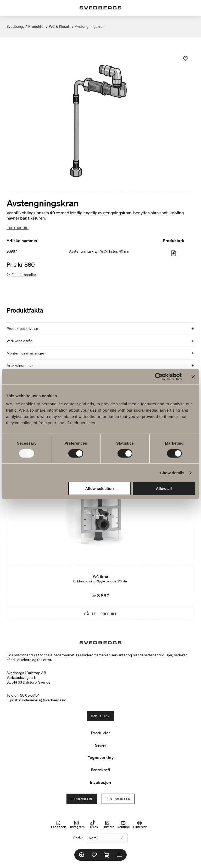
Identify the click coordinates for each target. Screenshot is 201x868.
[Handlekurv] (107, 855)
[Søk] (82, 855)
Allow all (164, 488)
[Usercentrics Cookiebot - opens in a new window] (159, 376)
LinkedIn (108, 825)
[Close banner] (193, 376)
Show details (172, 473)
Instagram (77, 825)
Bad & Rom (100, 716)
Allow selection (100, 488)
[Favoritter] (94, 855)
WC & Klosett (60, 26)
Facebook (58, 825)
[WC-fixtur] (100, 523)
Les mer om (18, 227)
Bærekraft (101, 770)
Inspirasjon (100, 782)
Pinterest (140, 825)
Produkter (37, 26)
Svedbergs (15, 26)
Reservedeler (118, 799)
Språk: (78, 838)
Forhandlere (82, 799)
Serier (101, 745)
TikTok (93, 825)
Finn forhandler (24, 275)
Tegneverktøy (101, 757)
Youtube (124, 825)
